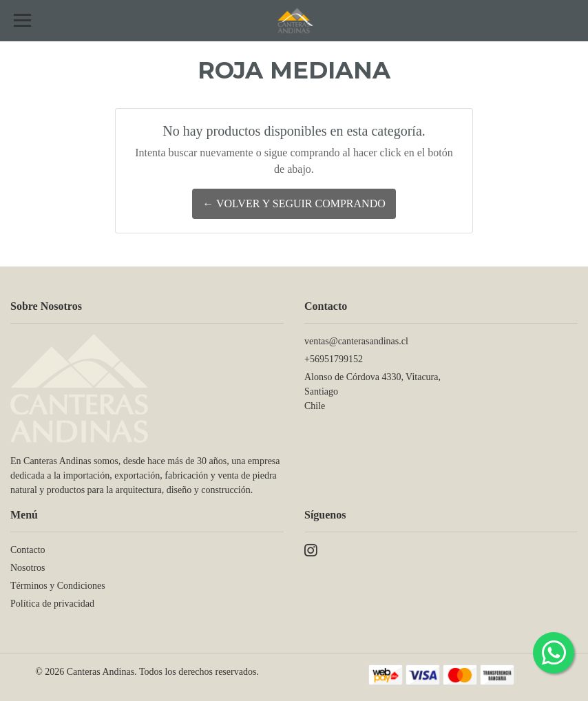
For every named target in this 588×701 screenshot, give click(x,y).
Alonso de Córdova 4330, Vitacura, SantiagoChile (372, 391)
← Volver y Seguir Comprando (294, 203)
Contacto (28, 550)
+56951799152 (334, 359)
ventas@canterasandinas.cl (356, 341)
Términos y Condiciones (58, 586)
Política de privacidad (52, 604)
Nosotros (28, 568)
